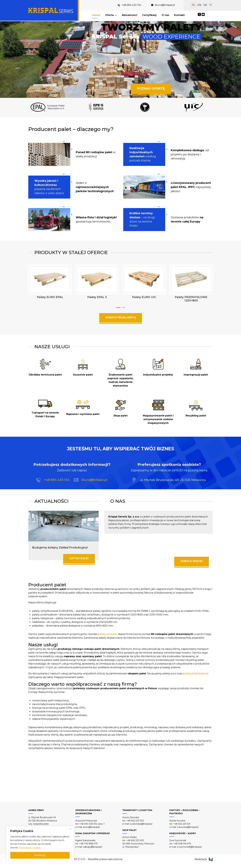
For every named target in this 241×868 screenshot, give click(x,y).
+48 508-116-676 (182, 844)
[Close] (71, 829)
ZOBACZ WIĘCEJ (192, 561)
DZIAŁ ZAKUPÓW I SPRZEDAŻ (92, 833)
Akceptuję (40, 855)
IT (211, 5)
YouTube (203, 14)
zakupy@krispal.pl (93, 847)
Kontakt (180, 15)
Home (97, 15)
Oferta (110, 15)
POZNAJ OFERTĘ (151, 89)
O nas (166, 15)
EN (199, 5)
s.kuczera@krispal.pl (188, 827)
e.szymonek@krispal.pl (189, 847)
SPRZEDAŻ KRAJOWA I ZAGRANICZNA (88, 812)
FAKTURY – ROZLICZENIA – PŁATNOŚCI (185, 812)
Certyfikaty (150, 15)
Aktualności (130, 15)
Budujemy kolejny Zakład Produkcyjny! (60, 548)
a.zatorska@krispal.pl (141, 824)
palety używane (108, 634)
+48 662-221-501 (182, 824)
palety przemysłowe (196, 674)
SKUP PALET (129, 830)
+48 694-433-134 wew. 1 (92, 824)
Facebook (199, 14)
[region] (40, 844)
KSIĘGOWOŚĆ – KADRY (183, 833)
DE (205, 5)
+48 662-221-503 (135, 840)
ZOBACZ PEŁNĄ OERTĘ (121, 317)
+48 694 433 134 (131, 5)
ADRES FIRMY (36, 810)
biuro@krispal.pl (165, 5)
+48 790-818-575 (88, 844)
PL (194, 5)
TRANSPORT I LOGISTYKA (137, 810)
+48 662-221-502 (135, 821)
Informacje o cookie (30, 848)
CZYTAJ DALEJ (79, 558)
